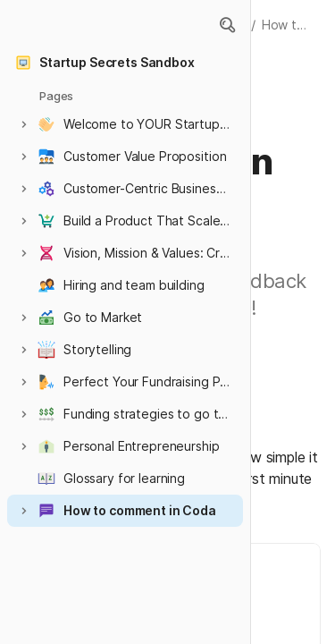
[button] (227, 25)
